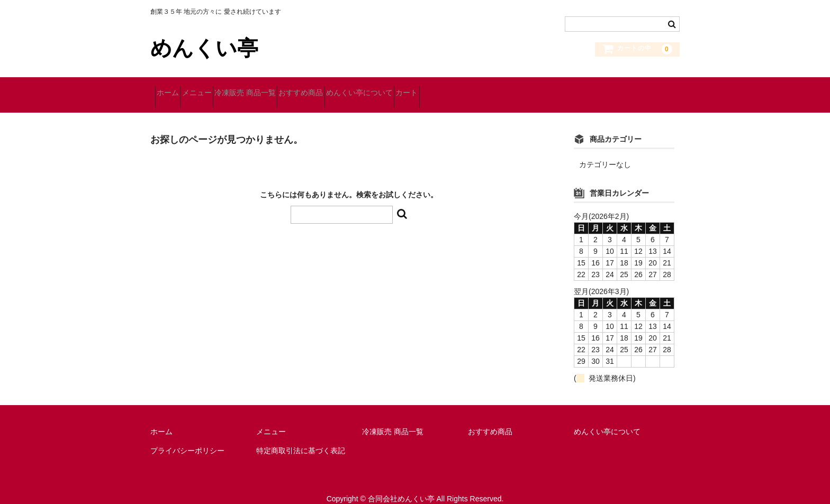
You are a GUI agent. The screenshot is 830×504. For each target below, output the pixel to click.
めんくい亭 (204, 48)
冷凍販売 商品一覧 (287, 88)
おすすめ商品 (362, 88)
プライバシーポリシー (187, 437)
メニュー (220, 88)
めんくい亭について (439, 88)
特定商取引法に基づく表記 (301, 437)
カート (506, 88)
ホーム (173, 88)
